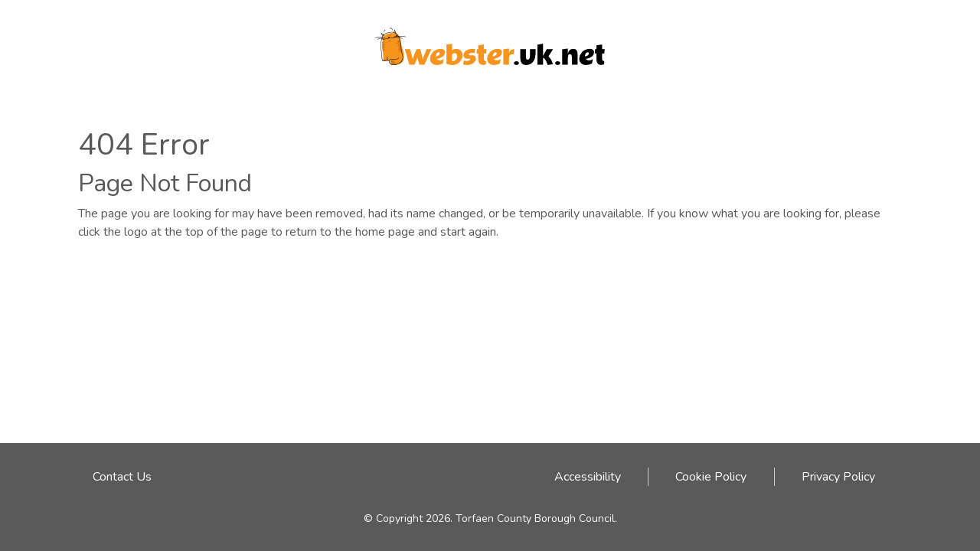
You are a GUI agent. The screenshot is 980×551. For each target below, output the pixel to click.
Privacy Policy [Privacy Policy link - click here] (838, 477)
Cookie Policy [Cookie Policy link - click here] (711, 477)
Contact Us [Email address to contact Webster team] (122, 477)
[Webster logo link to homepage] (490, 41)
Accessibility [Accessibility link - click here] (588, 477)
